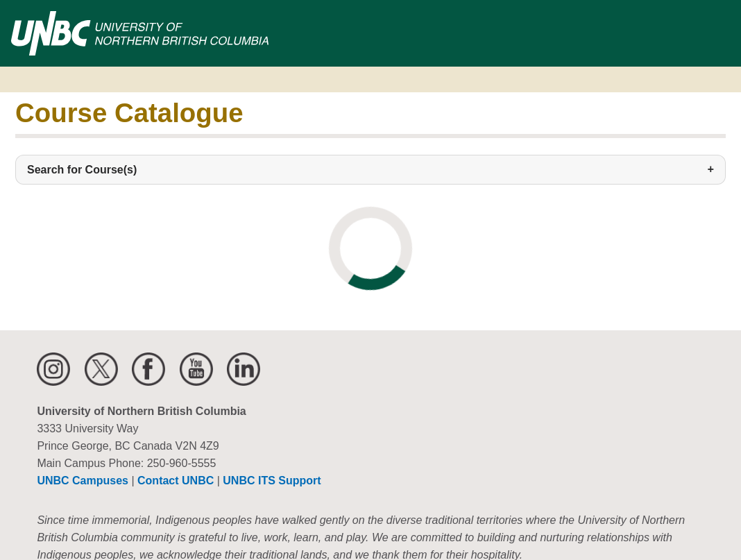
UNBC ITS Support (272, 481)
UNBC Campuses (83, 481)
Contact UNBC (176, 481)
